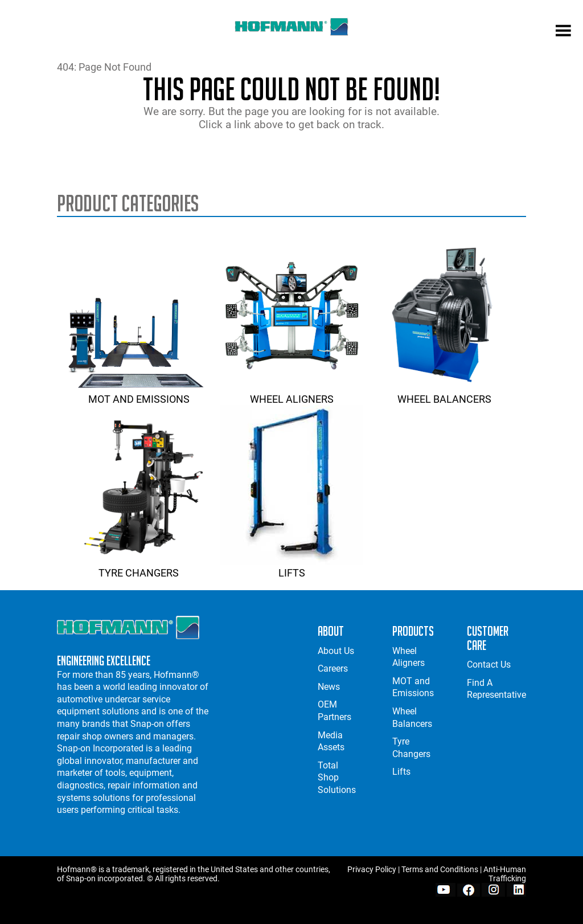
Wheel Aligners (291, 393)
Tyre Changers (139, 567)
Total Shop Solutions (337, 778)
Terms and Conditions (440, 869)
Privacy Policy (372, 869)
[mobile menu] (563, 32)
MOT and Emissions (139, 393)
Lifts (291, 567)
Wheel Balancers (445, 393)
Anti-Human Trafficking (505, 874)
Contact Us (489, 665)
